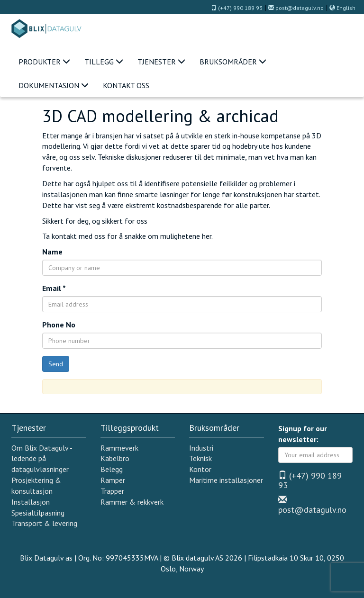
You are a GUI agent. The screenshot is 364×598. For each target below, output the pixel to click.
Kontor (200, 469)
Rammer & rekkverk (132, 502)
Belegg (112, 469)
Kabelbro (115, 458)
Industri (201, 448)
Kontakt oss (126, 85)
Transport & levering (44, 523)
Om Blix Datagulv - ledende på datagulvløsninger (42, 459)
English (342, 8)
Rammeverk (119, 448)
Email (54, 288)
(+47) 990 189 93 (237, 8)
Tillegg (104, 62)
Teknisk (200, 458)
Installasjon (31, 502)
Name (52, 252)
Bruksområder (233, 62)
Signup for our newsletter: (303, 434)
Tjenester (161, 62)
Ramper (113, 480)
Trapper (112, 491)
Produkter (44, 62)
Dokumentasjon (54, 85)
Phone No (59, 325)
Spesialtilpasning (38, 513)
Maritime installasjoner (226, 480)
